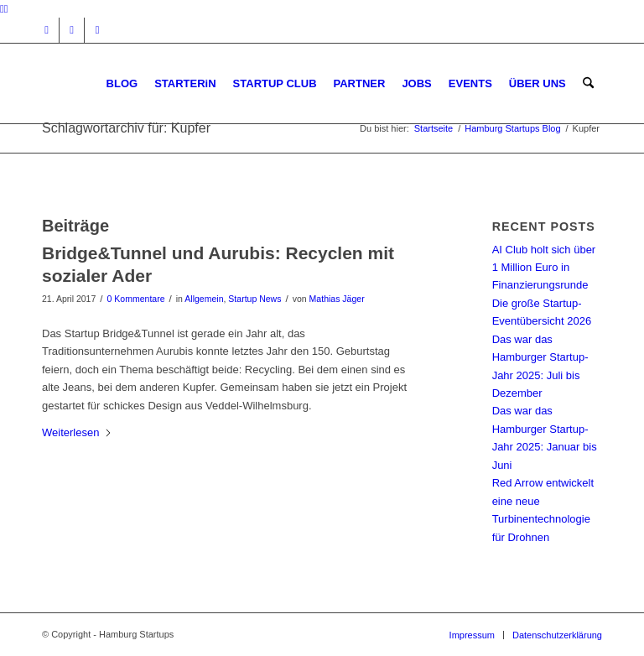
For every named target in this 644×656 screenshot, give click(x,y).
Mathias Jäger (337, 299)
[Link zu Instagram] (47, 30)
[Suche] (588, 83)
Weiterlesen (77, 432)
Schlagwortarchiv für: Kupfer (126, 128)
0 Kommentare (136, 299)
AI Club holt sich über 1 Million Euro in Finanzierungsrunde (544, 268)
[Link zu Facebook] (72, 30)
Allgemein (204, 299)
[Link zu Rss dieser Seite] (97, 30)
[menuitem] (122, 83)
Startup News (254, 299)
